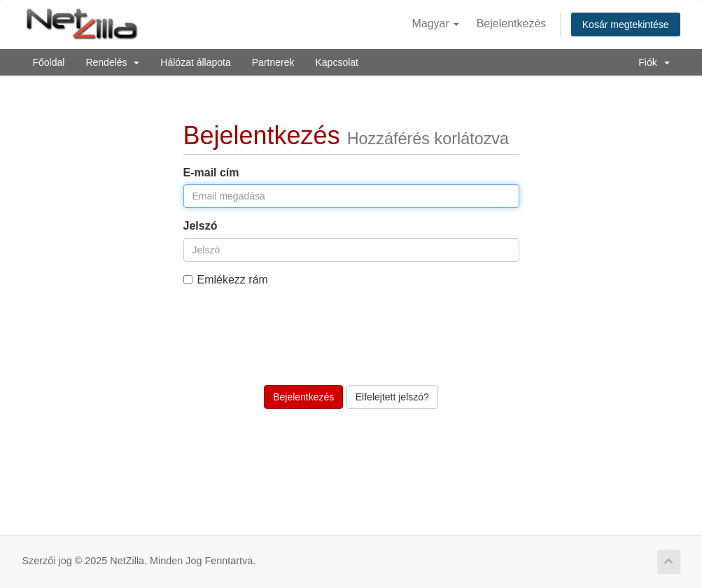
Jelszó (201, 226)
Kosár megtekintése (626, 24)
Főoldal (49, 62)
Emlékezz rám (226, 280)
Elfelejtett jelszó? (392, 397)
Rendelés (112, 62)
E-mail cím (211, 173)
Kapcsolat (336, 62)
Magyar (435, 23)
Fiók (654, 62)
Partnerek (273, 62)
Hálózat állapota (195, 62)
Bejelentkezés (512, 23)
